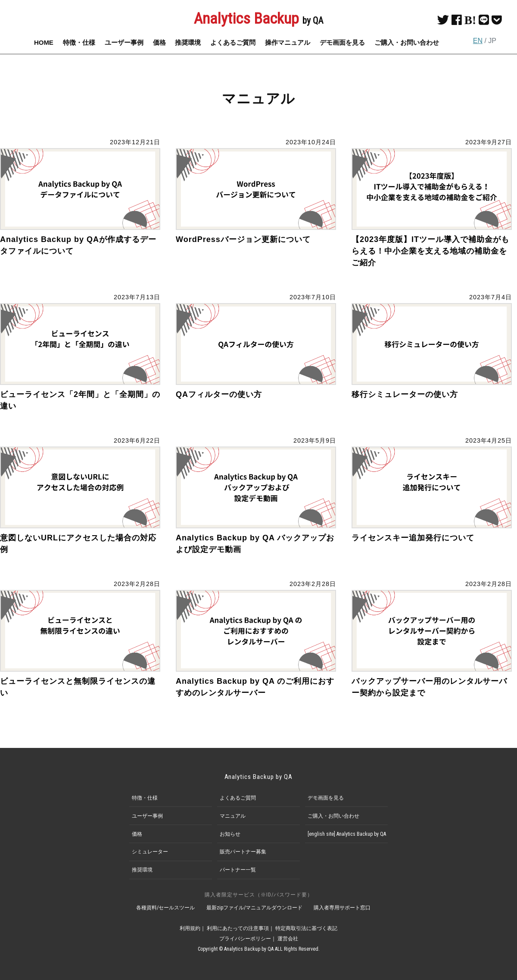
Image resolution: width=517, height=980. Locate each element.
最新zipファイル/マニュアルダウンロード (254, 908)
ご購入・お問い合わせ (407, 42)
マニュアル (233, 816)
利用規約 (190, 928)
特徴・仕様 (79, 42)
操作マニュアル (288, 42)
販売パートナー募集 (243, 852)
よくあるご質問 (233, 42)
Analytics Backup (258, 19)
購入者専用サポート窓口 (343, 908)
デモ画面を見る (342, 42)
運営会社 (288, 939)
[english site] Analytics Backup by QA (347, 834)
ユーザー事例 (124, 42)
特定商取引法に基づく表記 (306, 928)
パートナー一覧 (238, 870)
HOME (44, 42)
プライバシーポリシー (245, 939)
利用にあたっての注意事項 (238, 928)
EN (478, 41)
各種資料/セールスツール (165, 908)
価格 (159, 42)
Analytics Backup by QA (259, 777)
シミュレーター (150, 852)
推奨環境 (188, 42)
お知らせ (230, 834)
